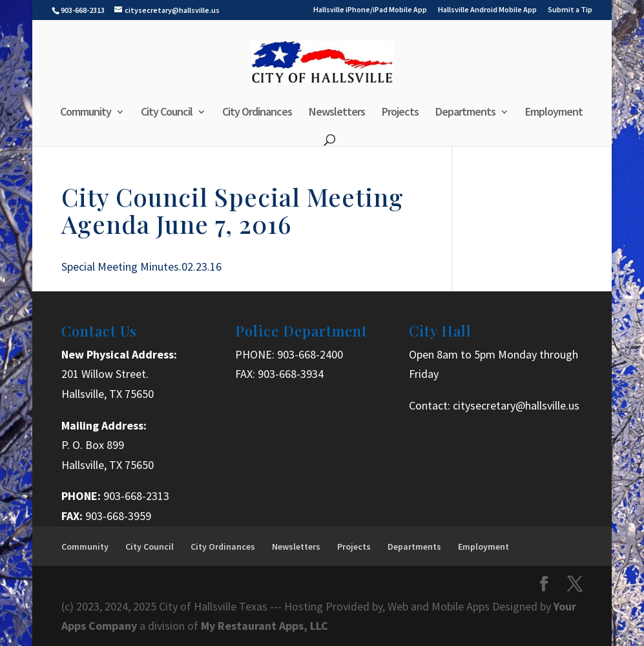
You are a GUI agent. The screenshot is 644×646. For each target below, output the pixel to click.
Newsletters (337, 113)
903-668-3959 (118, 516)
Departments (465, 113)
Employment (554, 113)
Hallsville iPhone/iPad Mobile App (370, 10)
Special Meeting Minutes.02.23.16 (141, 266)
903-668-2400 (310, 354)
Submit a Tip (570, 10)
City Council (167, 113)
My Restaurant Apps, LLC (265, 626)
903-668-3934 (291, 374)
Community (86, 113)
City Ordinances (257, 113)
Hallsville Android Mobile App (487, 10)
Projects (400, 113)
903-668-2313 (136, 496)
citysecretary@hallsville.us (516, 405)
